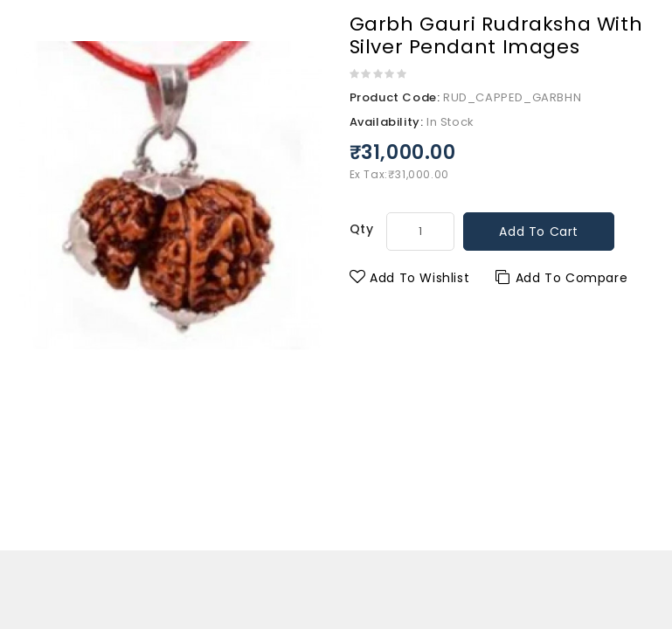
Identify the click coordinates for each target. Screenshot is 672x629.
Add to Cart (539, 232)
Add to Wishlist (410, 278)
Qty (362, 229)
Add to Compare (561, 278)
